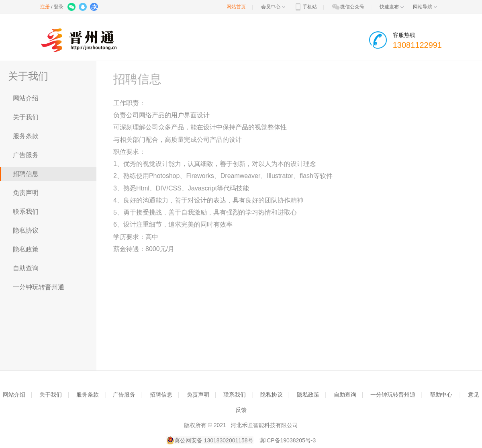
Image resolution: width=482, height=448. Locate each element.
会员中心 (273, 7)
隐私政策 (26, 249)
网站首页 (236, 7)
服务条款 (26, 136)
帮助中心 (441, 395)
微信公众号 (348, 7)
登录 (59, 7)
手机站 (305, 7)
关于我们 (26, 117)
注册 (45, 7)
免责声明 (26, 193)
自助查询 (26, 268)
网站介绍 (26, 98)
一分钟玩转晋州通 (39, 287)
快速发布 (392, 7)
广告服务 (26, 155)
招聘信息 (26, 174)
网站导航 (425, 7)
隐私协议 (26, 230)
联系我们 (26, 212)
